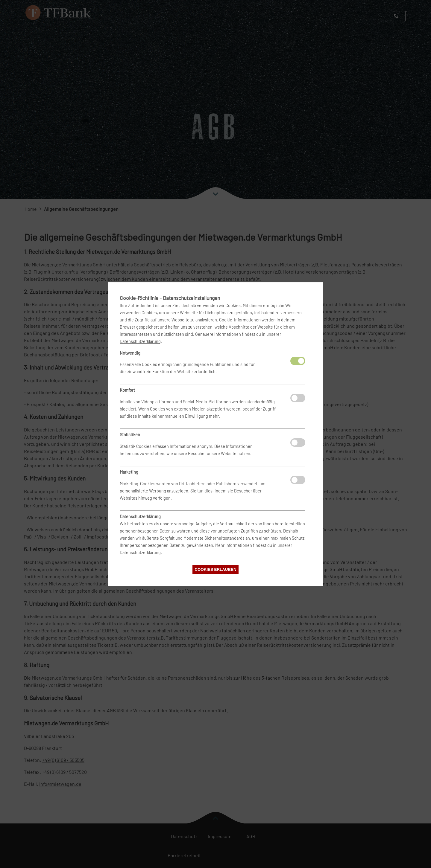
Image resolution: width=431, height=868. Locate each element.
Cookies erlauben (215, 569)
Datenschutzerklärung (140, 341)
